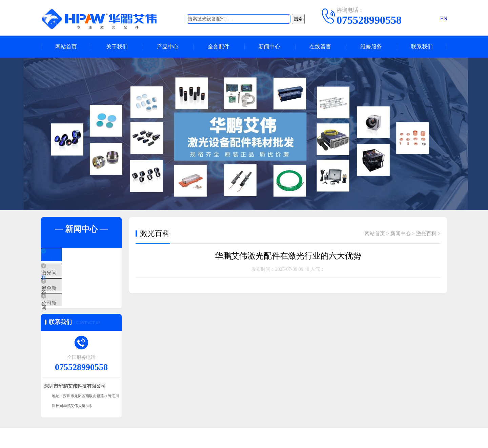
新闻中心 (269, 47)
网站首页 (66, 47)
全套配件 (219, 47)
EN (444, 18)
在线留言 (320, 47)
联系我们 (422, 47)
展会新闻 (67, 298)
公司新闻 (67, 318)
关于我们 (117, 47)
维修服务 (371, 47)
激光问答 (67, 278)
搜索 (298, 19)
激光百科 (67, 258)
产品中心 (168, 47)
